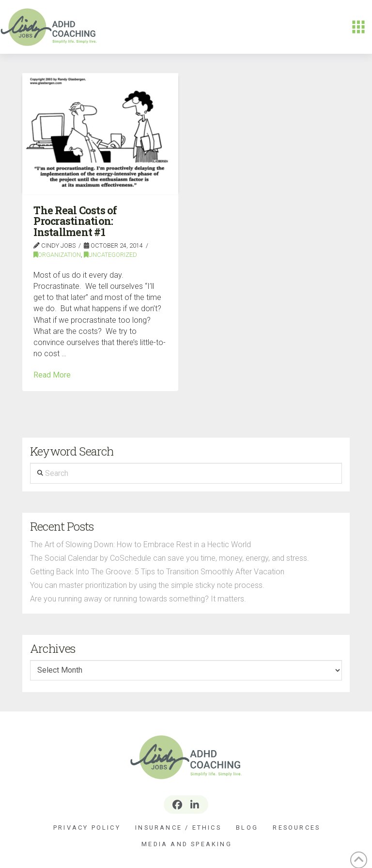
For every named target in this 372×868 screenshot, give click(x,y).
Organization (57, 255)
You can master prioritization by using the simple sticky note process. (147, 585)
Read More (52, 375)
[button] (358, 27)
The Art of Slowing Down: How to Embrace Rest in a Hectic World (140, 544)
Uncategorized (110, 255)
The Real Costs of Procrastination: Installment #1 (75, 221)
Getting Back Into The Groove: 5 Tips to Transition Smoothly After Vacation (157, 572)
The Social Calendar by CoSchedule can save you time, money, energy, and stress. (170, 558)
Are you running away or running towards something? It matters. (138, 599)
